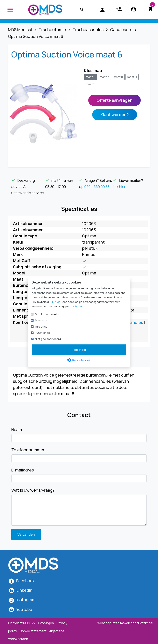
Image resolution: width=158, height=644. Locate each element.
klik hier (119, 187)
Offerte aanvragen (114, 100)
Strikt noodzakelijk (47, 314)
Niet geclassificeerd (48, 339)
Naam (17, 430)
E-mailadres (23, 470)
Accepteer (79, 350)
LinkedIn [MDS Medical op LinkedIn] (24, 590)
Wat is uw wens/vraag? (33, 490)
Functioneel (43, 333)
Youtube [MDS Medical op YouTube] (24, 609)
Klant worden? (115, 115)
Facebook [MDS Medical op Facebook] (25, 581)
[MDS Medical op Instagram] (26, 600)
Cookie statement (33, 631)
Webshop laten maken (114, 623)
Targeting (41, 327)
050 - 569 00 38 (97, 187)
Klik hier (55, 302)
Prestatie (41, 320)
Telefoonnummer (28, 450)
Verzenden (26, 534)
